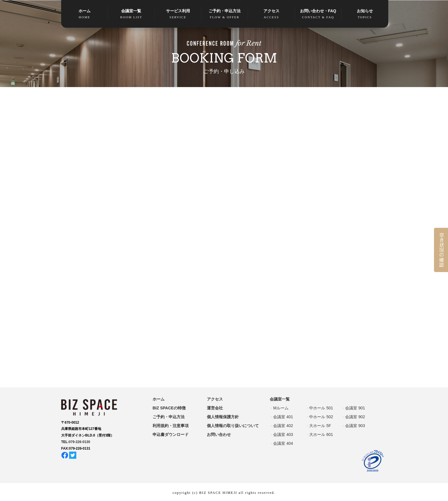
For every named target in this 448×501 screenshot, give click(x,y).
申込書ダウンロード (171, 434)
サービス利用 (178, 14)
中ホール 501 (321, 408)
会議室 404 (283, 443)
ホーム (85, 14)
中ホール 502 (321, 417)
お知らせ (365, 14)
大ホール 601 (321, 434)
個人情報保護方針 (223, 417)
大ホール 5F (320, 426)
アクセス (271, 14)
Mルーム (281, 408)
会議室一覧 (131, 14)
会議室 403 (283, 434)
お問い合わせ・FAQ (318, 14)
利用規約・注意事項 (171, 426)
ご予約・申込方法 (225, 14)
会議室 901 (355, 408)
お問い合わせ (219, 434)
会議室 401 (283, 417)
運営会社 (215, 408)
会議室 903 (355, 426)
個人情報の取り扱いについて (233, 426)
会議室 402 (283, 426)
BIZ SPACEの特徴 (169, 408)
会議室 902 (355, 417)
